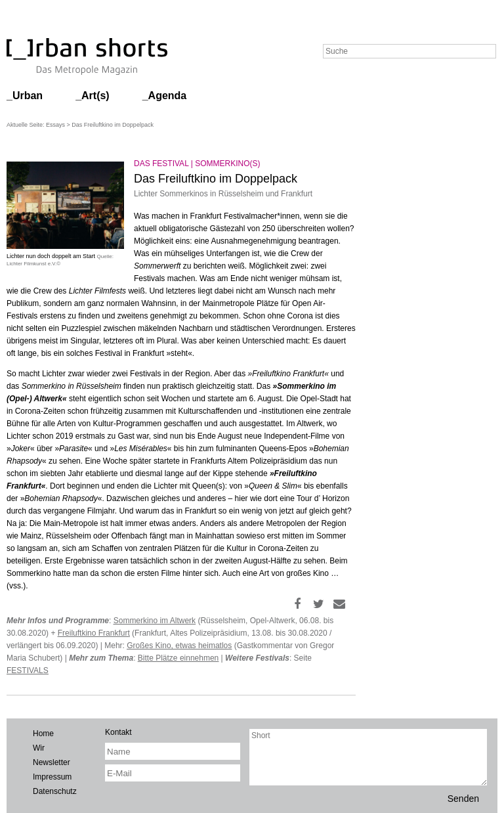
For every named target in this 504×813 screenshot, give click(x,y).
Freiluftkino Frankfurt (94, 633)
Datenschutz (55, 791)
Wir (39, 748)
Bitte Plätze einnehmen (178, 658)
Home (43, 734)
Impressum (52, 777)
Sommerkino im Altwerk (155, 621)
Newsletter (52, 762)
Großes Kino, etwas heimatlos (179, 646)
